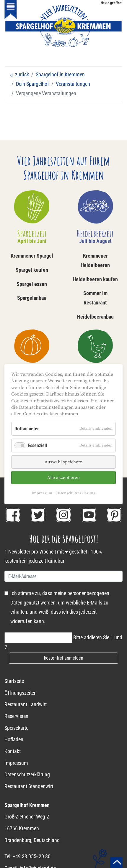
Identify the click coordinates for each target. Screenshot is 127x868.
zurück (19, 75)
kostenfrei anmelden (64, 658)
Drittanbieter (27, 428)
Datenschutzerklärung (76, 493)
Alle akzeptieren (63, 478)
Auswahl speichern (64, 462)
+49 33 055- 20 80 (32, 857)
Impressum (42, 493)
